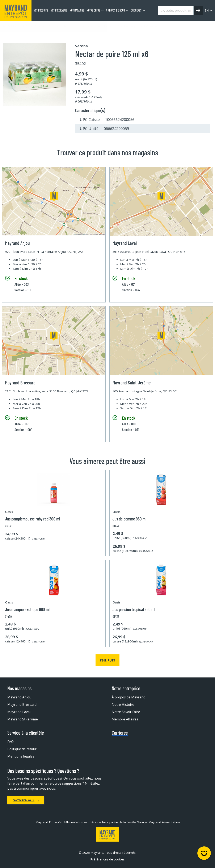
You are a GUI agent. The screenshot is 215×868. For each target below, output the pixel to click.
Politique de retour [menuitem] (22, 749)
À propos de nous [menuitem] (115, 10)
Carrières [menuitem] (136, 10)
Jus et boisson (62, 26)
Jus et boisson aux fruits (94, 26)
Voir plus (107, 660)
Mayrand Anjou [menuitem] (19, 697)
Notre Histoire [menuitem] (123, 705)
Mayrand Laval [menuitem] (19, 712)
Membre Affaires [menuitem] (125, 719)
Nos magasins (19, 688)
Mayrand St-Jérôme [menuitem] (23, 719)
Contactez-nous (26, 800)
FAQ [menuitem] (10, 742)
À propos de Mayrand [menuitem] (129, 697)
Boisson (40, 26)
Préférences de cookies (107, 859)
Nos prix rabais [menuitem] (59, 10)
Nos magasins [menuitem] (77, 10)
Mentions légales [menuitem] (21, 756)
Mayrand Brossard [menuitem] (22, 705)
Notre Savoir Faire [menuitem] (126, 712)
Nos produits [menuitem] (41, 10)
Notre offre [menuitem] (93, 10)
